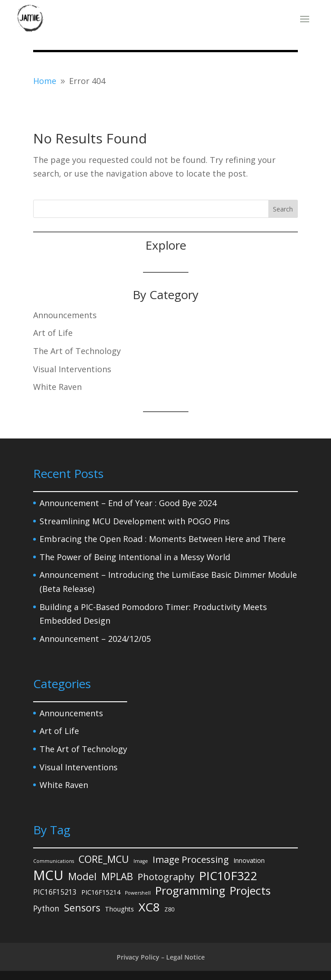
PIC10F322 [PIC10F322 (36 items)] (228, 876)
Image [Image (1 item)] (141, 861)
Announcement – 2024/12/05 (95, 639)
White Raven (57, 387)
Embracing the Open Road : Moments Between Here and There (163, 539)
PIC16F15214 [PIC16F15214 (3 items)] (101, 892)
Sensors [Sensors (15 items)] (82, 908)
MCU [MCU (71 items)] (48, 875)
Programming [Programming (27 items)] (190, 891)
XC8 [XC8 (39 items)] (149, 907)
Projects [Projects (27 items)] (250, 891)
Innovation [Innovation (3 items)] (249, 860)
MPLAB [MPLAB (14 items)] (117, 876)
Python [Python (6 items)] (46, 909)
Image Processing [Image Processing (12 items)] (191, 859)
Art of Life (53, 333)
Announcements (65, 315)
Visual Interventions (72, 369)
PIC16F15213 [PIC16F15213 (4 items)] (55, 892)
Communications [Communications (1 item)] (54, 861)
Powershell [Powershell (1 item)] (138, 893)
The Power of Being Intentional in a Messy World (135, 557)
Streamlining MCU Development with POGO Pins (135, 521)
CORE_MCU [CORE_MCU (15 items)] (104, 859)
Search (283, 209)
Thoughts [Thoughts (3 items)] (119, 909)
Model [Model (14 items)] (82, 876)
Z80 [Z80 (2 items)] (169, 909)
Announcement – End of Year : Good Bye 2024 (128, 503)
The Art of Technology (77, 351)
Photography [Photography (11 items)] (166, 877)
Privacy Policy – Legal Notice (161, 957)
